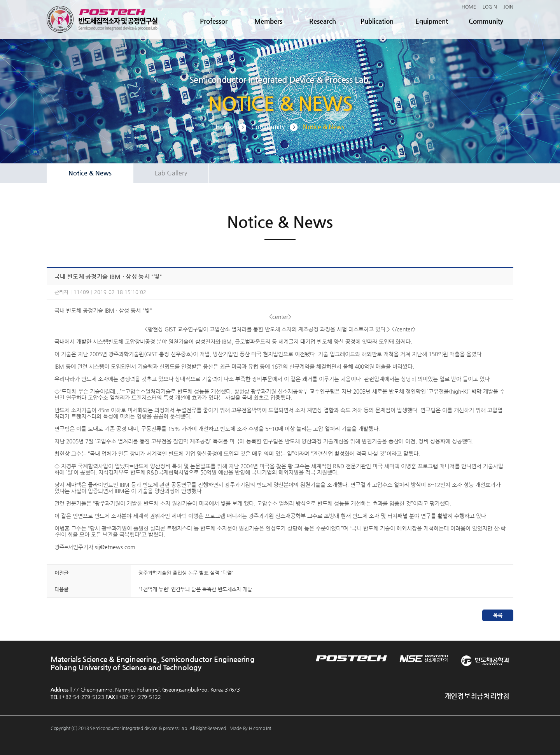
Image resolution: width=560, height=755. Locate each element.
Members (268, 21)
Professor (214, 21)
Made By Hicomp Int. (251, 728)
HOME (469, 7)
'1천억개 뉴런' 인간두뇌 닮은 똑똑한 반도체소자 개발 (195, 589)
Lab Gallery (171, 173)
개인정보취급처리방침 (477, 696)
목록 (498, 615)
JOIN (508, 7)
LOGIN (490, 7)
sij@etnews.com (115, 547)
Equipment (432, 21)
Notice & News (90, 173)
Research (323, 21)
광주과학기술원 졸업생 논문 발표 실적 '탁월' (186, 573)
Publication (377, 21)
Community (486, 21)
